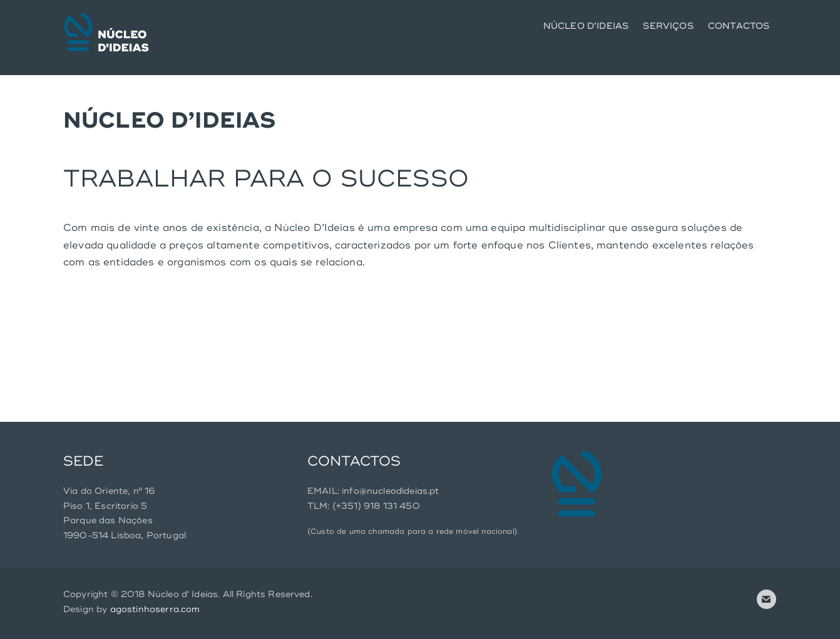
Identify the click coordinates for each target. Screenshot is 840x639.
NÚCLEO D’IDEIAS (586, 26)
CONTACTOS (739, 26)
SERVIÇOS (668, 26)
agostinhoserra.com (155, 609)
